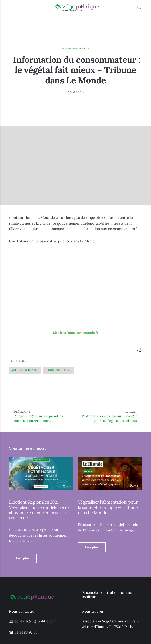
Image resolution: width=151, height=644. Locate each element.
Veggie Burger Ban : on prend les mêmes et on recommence (42, 416)
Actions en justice (25, 370)
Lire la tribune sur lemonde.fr (76, 333)
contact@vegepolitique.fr (35, 621)
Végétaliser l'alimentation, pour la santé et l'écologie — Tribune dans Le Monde (108, 507)
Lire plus (23, 558)
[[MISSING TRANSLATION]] (139, 350)
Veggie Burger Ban (75, 48)
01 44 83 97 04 (26, 632)
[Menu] (11, 7)
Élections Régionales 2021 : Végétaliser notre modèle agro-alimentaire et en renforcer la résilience (39, 510)
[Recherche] (140, 7)
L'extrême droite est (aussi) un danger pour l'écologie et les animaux (106, 416)
